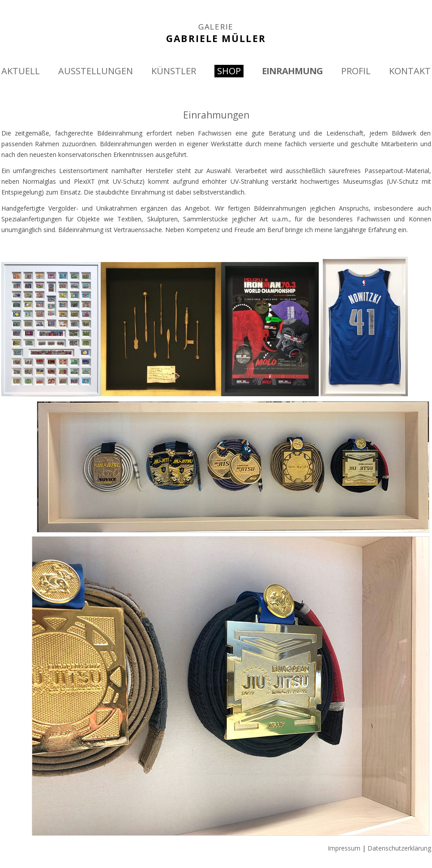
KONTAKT (410, 71)
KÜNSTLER (174, 71)
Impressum (344, 848)
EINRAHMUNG (292, 71)
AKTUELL (21, 71)
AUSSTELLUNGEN (96, 71)
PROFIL (356, 71)
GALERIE (216, 27)
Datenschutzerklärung (399, 848)
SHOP (229, 71)
